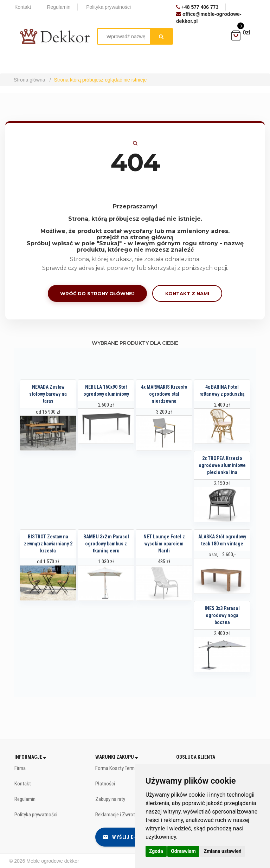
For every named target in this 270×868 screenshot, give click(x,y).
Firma (20, 768)
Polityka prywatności (36, 815)
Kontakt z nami (187, 293)
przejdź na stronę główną (135, 237)
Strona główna (30, 80)
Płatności (105, 784)
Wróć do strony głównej (97, 293)
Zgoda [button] (156, 851)
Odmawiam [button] (183, 851)
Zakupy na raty (110, 799)
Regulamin (25, 799)
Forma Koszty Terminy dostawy (127, 768)
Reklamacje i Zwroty (116, 815)
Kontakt (23, 784)
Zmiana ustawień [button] (222, 851)
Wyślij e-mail (124, 837)
